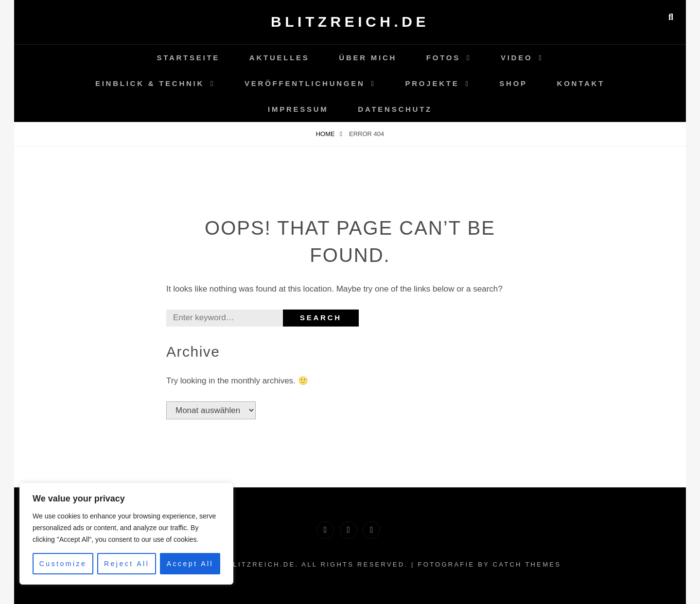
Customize (63, 564)
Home (326, 134)
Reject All (127, 564)
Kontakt (581, 83)
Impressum (298, 109)
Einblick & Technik (150, 83)
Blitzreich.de (350, 22)
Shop (513, 83)
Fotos (443, 58)
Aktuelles (280, 58)
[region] (126, 534)
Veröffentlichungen (305, 83)
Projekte (432, 83)
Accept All (190, 564)
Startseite (188, 58)
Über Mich (368, 58)
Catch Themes (527, 564)
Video (516, 58)
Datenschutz (395, 109)
